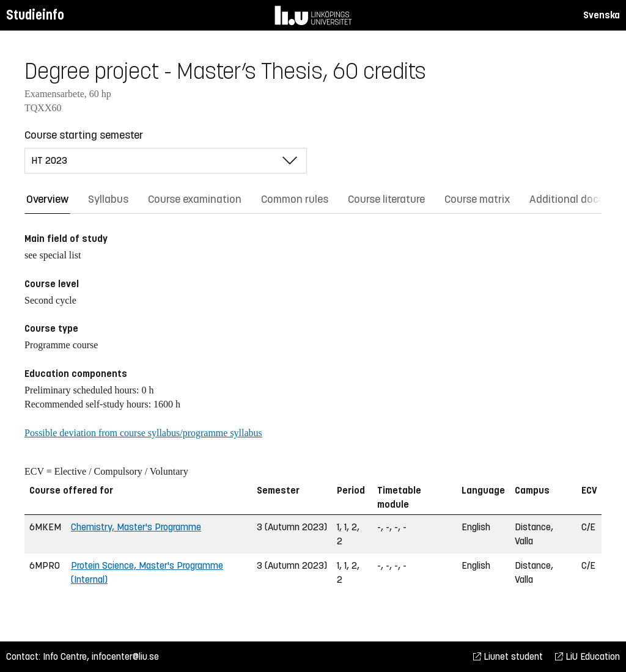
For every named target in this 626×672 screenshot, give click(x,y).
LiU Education (587, 656)
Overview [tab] (47, 199)
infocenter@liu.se (125, 656)
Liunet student (508, 656)
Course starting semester (84, 135)
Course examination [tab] (195, 199)
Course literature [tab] (386, 199)
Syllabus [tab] (108, 199)
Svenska (602, 15)
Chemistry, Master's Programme (136, 527)
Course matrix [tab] (477, 199)
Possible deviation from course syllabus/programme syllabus (143, 433)
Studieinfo (35, 15)
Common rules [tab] (295, 199)
